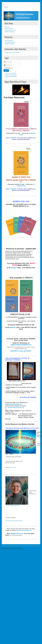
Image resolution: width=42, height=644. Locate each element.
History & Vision (9, 29)
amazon (14, 268)
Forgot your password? (11, 76)
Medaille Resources (17, 534)
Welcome (7, 27)
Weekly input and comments (12, 53)
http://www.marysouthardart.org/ (14, 521)
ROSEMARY (13, 138)
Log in (6, 70)
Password (6, 64)
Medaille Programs (9, 44)
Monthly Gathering (9, 32)
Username (6, 61)
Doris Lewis (13, 467)
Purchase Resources (10, 42)
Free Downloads (9, 41)
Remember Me (9, 68)
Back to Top (37, 548)
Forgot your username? (11, 75)
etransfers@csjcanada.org (16, 407)
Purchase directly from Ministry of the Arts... (23, 428)
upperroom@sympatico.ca (21, 345)
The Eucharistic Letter (10, 30)
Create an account (10, 73)
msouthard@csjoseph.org (13, 505)
